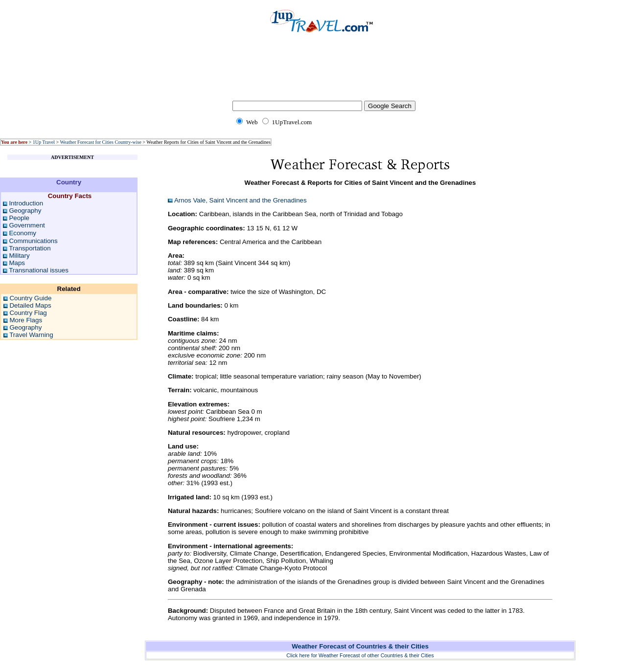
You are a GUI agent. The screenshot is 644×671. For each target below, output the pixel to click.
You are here (14, 142)
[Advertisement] (322, 73)
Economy (23, 233)
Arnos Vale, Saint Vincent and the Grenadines (241, 200)
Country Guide (30, 298)
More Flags (26, 320)
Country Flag (28, 313)
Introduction (26, 203)
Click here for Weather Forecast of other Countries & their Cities (360, 655)
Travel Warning (31, 335)
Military (19, 256)
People (19, 218)
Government (27, 225)
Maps (17, 263)
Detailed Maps (30, 305)
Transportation (30, 248)
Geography (25, 211)
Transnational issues (39, 270)
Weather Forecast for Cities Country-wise (100, 142)
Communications (33, 241)
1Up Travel (44, 142)
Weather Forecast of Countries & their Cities (360, 646)
